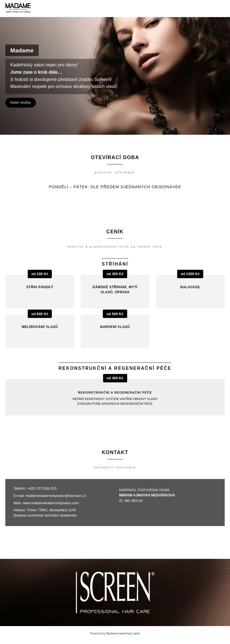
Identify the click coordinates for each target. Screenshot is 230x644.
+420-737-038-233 (42, 488)
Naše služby (21, 103)
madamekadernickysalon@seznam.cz (56, 496)
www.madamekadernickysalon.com (51, 503)
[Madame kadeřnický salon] (18, 8)
